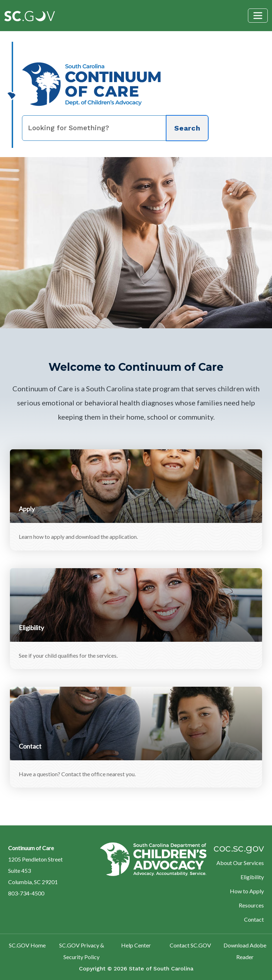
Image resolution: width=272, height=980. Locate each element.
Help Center (136, 945)
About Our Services (240, 863)
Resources (251, 905)
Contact (254, 919)
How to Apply (247, 891)
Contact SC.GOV (190, 945)
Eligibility (252, 877)
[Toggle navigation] (258, 16)
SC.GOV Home (27, 945)
